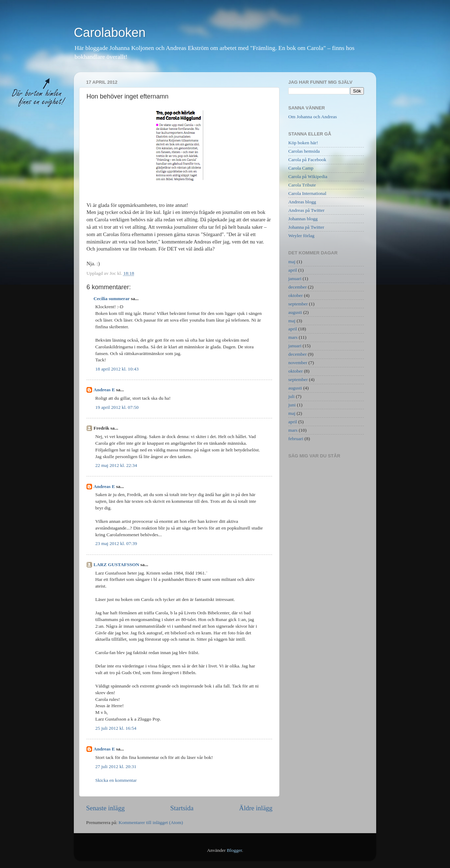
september (298, 304)
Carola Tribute (302, 185)
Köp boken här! (303, 143)
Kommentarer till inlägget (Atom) (151, 822)
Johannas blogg (303, 219)
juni (292, 405)
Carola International (307, 193)
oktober (295, 295)
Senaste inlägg (105, 808)
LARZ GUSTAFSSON (116, 565)
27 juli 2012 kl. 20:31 (116, 766)
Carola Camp (301, 168)
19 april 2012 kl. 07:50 (117, 407)
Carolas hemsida (304, 151)
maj (292, 262)
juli (291, 396)
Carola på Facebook (307, 160)
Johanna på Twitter (306, 227)
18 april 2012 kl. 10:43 (117, 369)
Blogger (234, 850)
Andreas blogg (302, 202)
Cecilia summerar (112, 299)
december (297, 287)
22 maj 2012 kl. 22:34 (116, 465)
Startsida (182, 808)
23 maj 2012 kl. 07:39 (116, 543)
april (293, 270)
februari (296, 439)
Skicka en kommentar (116, 780)
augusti (295, 312)
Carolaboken (110, 33)
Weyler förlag (301, 236)
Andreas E (104, 390)
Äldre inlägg (256, 808)
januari (295, 278)
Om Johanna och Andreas (313, 117)
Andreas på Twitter (306, 210)
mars (293, 337)
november (298, 363)
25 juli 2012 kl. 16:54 (116, 728)
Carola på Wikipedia (308, 176)
